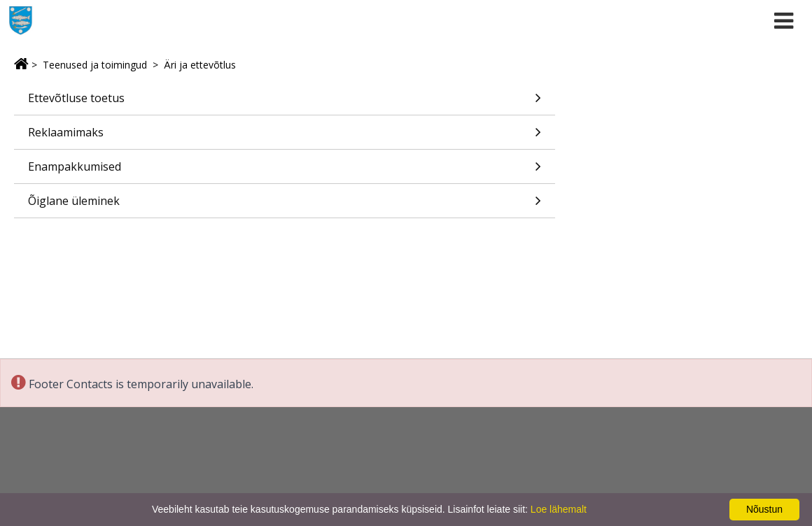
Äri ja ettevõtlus (200, 65)
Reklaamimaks (285, 137)
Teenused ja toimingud (95, 65)
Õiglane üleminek (285, 205)
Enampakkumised (285, 171)
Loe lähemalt (559, 509)
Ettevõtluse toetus (285, 102)
